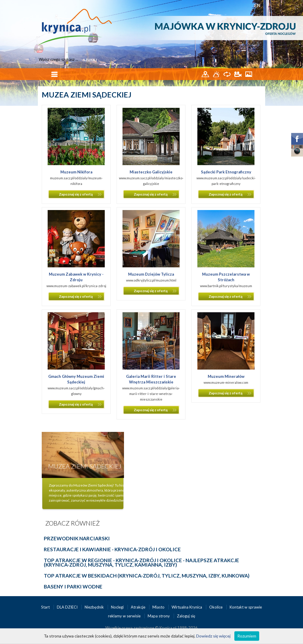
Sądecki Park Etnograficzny (226, 172)
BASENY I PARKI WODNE (73, 587)
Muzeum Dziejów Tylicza (151, 274)
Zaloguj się (186, 616)
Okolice (216, 607)
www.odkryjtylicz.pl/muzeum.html (151, 280)
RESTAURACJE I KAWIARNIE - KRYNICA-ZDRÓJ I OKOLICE (112, 549)
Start (46, 607)
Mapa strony (159, 616)
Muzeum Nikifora (76, 172)
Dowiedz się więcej (213, 636)
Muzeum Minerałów (226, 376)
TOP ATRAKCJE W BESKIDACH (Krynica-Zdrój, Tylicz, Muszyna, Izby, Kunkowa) (147, 576)
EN (257, 5)
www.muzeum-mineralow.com (226, 382)
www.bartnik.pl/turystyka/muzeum (226, 286)
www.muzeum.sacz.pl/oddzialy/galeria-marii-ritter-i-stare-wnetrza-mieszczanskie (151, 394)
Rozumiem (247, 636)
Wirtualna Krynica (187, 607)
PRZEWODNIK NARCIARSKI (77, 538)
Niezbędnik (95, 607)
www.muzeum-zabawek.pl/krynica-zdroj (76, 286)
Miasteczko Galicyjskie (151, 172)
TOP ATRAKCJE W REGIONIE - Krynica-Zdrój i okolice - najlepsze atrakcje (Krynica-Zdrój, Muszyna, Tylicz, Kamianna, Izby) (141, 562)
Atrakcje (138, 607)
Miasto (159, 607)
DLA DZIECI (68, 607)
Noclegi (118, 607)
